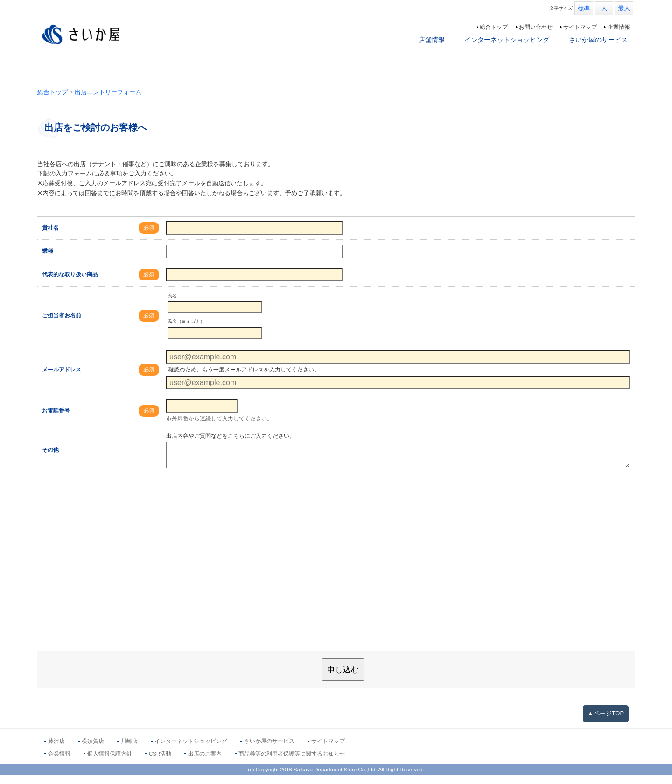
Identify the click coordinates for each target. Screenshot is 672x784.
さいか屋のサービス (598, 40)
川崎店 (129, 750)
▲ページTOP (606, 722)
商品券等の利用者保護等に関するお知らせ (292, 763)
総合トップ (494, 27)
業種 (48, 260)
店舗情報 (432, 40)
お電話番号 (56, 420)
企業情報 (619, 27)
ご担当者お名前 (62, 324)
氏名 (172, 304)
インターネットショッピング (507, 40)
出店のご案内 (205, 763)
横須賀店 (93, 750)
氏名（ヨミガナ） (186, 330)
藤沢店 (56, 750)
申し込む (343, 679)
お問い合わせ (536, 27)
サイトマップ (580, 27)
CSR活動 (160, 763)
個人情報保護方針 (110, 763)
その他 (50, 459)
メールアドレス (62, 378)
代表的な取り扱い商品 (70, 283)
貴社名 (50, 237)
